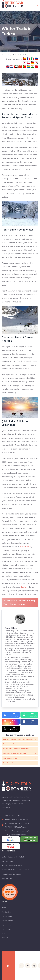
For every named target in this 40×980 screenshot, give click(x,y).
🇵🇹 (25, 67)
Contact (24, 587)
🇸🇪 (29, 67)
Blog (3, 934)
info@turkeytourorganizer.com (17, 820)
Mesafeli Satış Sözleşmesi (11, 874)
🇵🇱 (29, 63)
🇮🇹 (33, 59)
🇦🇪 (16, 67)
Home (4, 908)
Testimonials (7, 929)
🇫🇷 (29, 59)
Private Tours (7, 916)
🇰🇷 (37, 63)
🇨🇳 (20, 67)
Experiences (6, 925)
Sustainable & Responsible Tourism (15, 870)
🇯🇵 (25, 63)
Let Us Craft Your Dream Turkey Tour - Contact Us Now (19, 602)
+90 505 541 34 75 (13, 816)
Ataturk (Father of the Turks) (13, 857)
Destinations (7, 912)
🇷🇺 (37, 59)
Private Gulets (7, 921)
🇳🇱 (12, 67)
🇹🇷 (37, 67)
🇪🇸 (25, 59)
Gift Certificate (7, 861)
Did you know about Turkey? (12, 866)
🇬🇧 (8, 67)
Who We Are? (7, 878)
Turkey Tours (25, 547)
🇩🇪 (33, 63)
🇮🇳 (33, 67)
